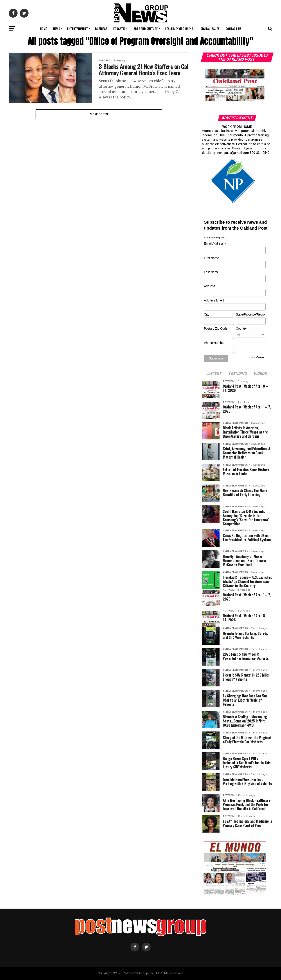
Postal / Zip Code (216, 328)
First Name (211, 258)
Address (210, 286)
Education (120, 28)
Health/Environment (179, 28)
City (207, 314)
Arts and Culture (146, 28)
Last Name (211, 272)
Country (241, 328)
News (57, 28)
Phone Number (214, 343)
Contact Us (233, 28)
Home (43, 28)
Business (101, 28)
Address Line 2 (214, 300)
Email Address (215, 244)
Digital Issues (210, 28)
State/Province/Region (250, 314)
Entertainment (77, 28)
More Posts (99, 118)
